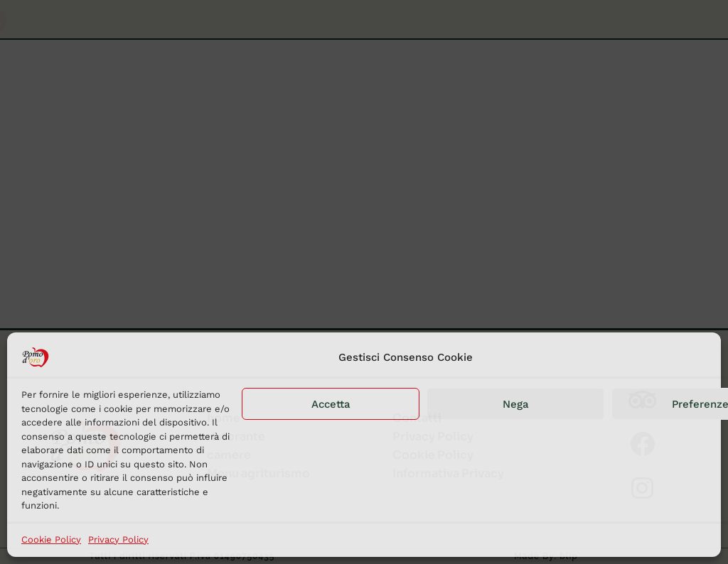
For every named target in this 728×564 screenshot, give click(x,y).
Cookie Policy (51, 539)
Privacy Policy (118, 539)
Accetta (331, 404)
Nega (516, 404)
